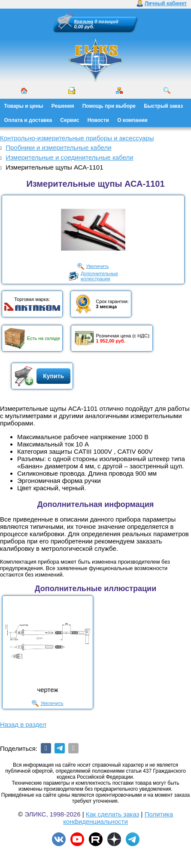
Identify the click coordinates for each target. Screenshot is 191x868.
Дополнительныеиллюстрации (99, 276)
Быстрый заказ (163, 106)
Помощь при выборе (109, 106)
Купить (53, 376)
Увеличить (97, 266)
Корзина (84, 21)
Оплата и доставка (28, 120)
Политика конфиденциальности (118, 818)
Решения (63, 106)
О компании (132, 120)
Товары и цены (24, 106)
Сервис (70, 120)
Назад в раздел (23, 724)
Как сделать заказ (113, 814)
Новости (98, 120)
